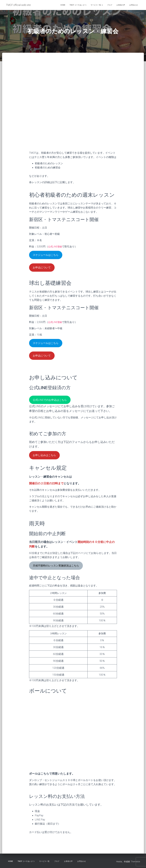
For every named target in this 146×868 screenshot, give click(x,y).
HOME (63, 5)
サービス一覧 (97, 5)
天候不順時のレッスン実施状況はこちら (59, 571)
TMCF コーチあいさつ (78, 5)
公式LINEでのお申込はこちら (52, 403)
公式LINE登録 (56, 246)
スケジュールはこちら (47, 255)
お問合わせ (134, 5)
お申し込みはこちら (46, 459)
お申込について (43, 269)
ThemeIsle (135, 862)
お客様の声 (121, 5)
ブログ (110, 5)
